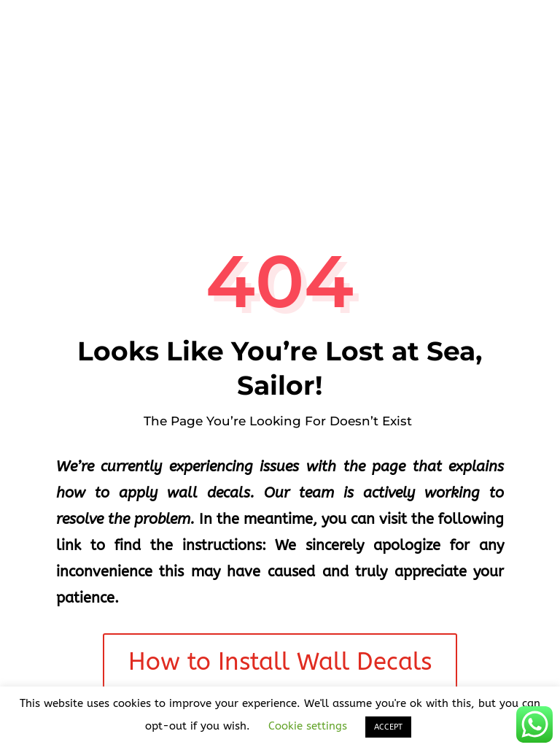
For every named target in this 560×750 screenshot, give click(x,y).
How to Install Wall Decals (280, 662)
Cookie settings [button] (308, 726)
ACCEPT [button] (388, 727)
